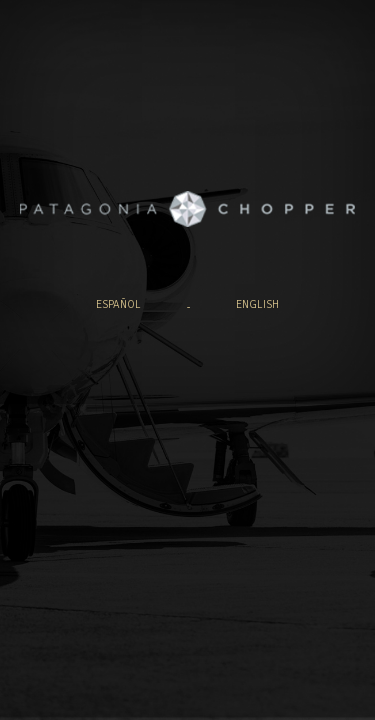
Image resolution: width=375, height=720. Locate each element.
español (118, 304)
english (257, 304)
